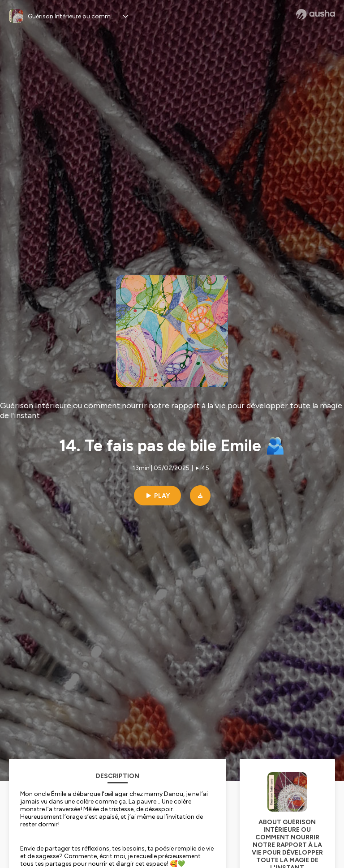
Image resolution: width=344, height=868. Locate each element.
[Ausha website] (316, 14)
